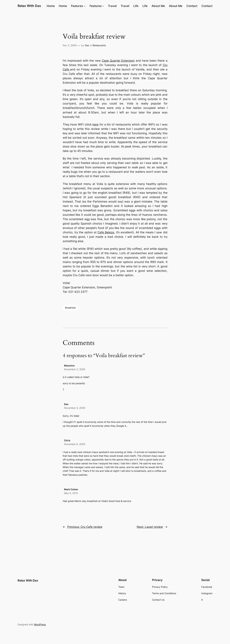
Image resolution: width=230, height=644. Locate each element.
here (95, 124)
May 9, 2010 (71, 493)
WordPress (40, 624)
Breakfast (70, 308)
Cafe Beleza (106, 232)
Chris (67, 440)
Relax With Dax (29, 6)
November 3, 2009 (75, 369)
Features (77, 6)
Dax (87, 45)
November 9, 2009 (75, 444)
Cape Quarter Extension (118, 61)
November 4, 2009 (75, 408)
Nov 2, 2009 (70, 45)
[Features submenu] (85, 6)
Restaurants (99, 45)
